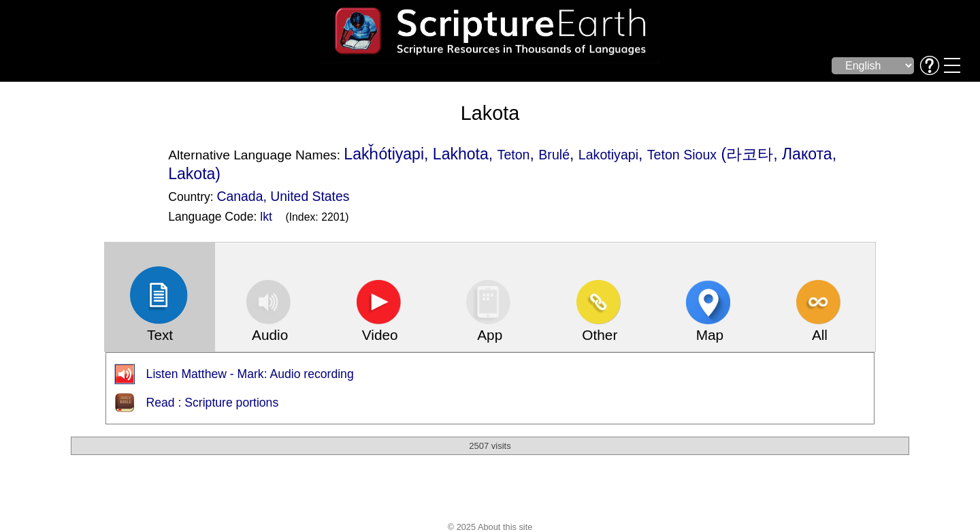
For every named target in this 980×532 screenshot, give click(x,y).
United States (310, 196)
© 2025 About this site (490, 527)
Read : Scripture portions (213, 403)
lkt (266, 217)
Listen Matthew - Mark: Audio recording (250, 374)
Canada (240, 196)
